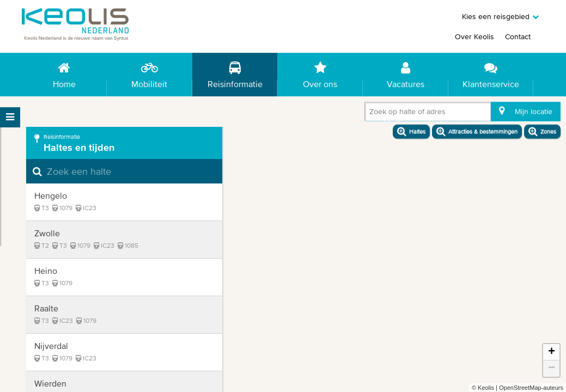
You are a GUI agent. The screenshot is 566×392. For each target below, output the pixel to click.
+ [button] (552, 352)
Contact (518, 36)
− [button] (552, 369)
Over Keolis (474, 36)
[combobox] (372, 114)
